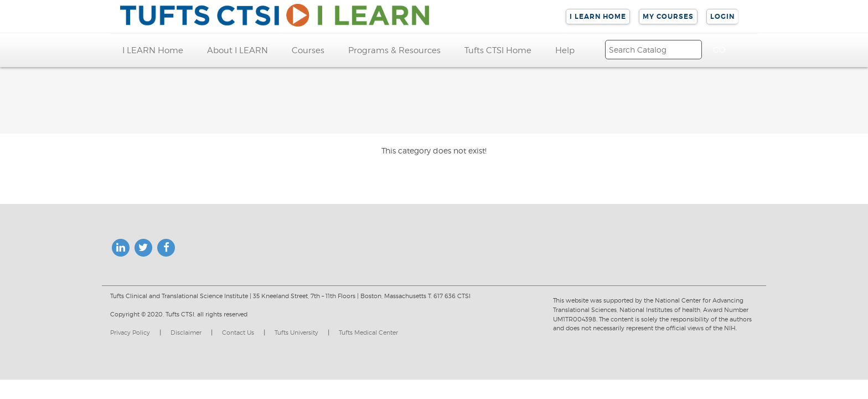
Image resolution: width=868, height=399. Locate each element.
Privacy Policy (130, 332)
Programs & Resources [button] (394, 50)
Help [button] (565, 50)
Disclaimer (186, 332)
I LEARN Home (598, 17)
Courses (308, 50)
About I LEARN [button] (237, 50)
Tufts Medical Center (368, 332)
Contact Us (238, 332)
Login (722, 17)
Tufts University (296, 332)
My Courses (668, 17)
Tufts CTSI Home (498, 50)
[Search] (653, 50)
